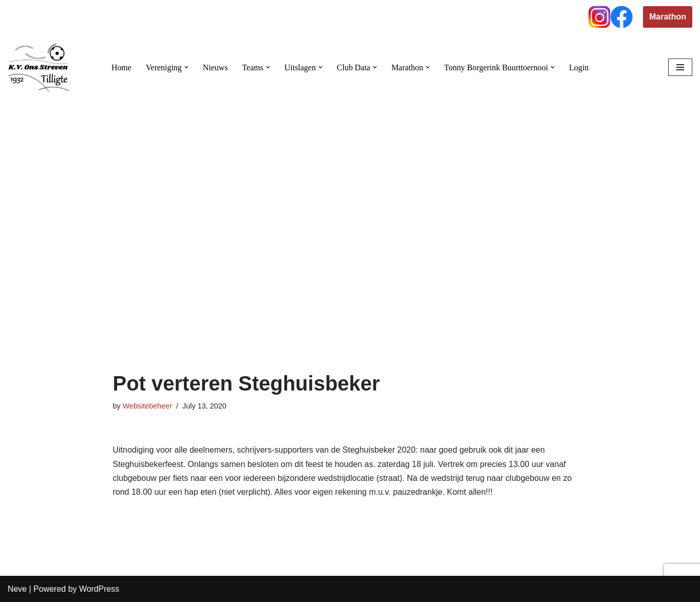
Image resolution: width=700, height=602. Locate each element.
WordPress (99, 589)
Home (121, 67)
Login (579, 67)
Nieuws (215, 67)
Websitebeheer (148, 406)
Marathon (668, 17)
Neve (17, 589)
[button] (186, 67)
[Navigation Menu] (680, 67)
